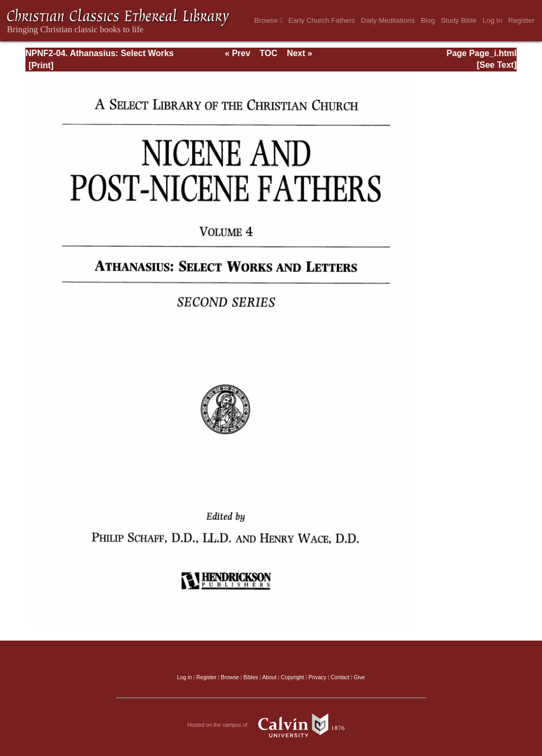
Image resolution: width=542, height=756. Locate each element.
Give (359, 677)
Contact (340, 677)
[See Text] (497, 65)
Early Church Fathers (322, 20)
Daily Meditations (388, 20)
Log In (493, 20)
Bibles (251, 677)
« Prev (238, 53)
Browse (268, 20)
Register (521, 20)
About (269, 677)
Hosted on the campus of (271, 725)
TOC (269, 53)
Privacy (318, 677)
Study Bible (459, 20)
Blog (428, 20)
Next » (300, 53)
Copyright (293, 677)
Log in (185, 677)
